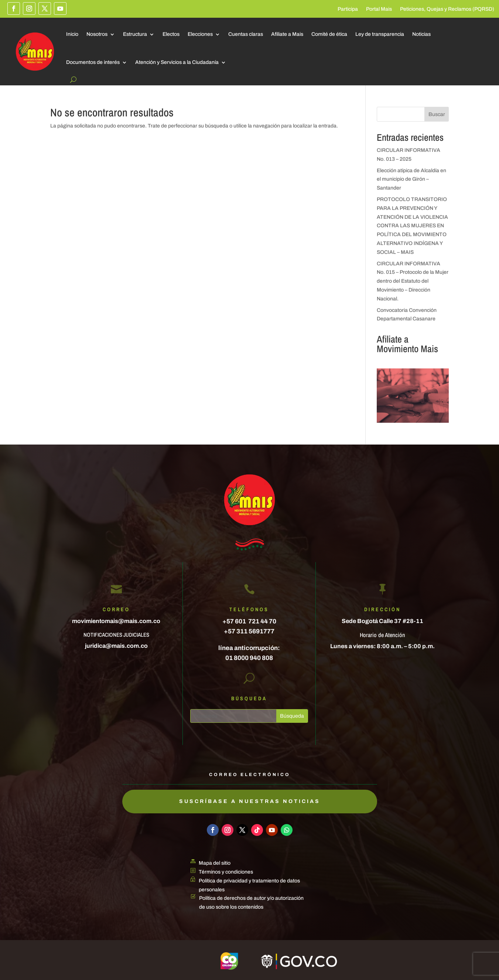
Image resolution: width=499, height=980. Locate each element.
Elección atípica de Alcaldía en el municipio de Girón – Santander (411, 179)
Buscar (437, 114)
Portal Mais (379, 9)
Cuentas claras (246, 34)
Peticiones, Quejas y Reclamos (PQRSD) (447, 9)
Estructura (135, 34)
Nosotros (97, 34)
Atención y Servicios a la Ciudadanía (177, 62)
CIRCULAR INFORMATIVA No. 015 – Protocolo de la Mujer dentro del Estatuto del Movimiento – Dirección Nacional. (413, 281)
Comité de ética (329, 34)
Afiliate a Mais (287, 34)
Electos (171, 34)
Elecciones (200, 34)
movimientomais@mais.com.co (116, 621)
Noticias (421, 34)
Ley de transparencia (380, 34)
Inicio (72, 34)
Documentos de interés (93, 62)
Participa (348, 9)
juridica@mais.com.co (116, 646)
